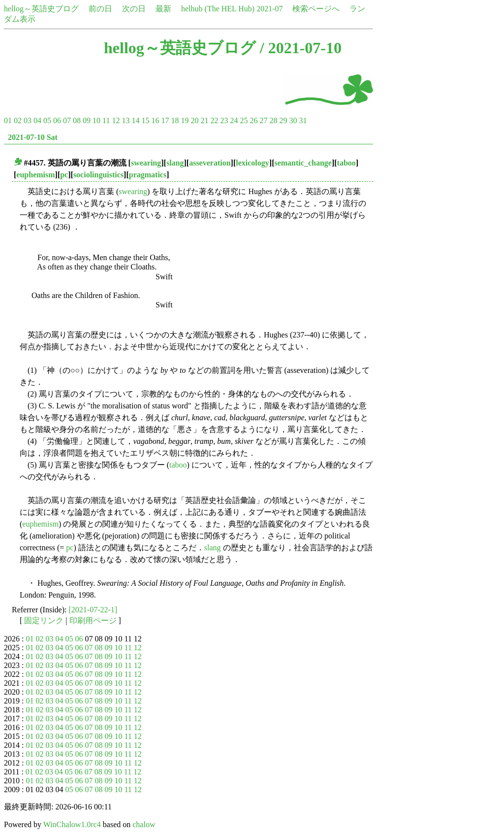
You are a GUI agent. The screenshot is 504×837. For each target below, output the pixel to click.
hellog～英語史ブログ (41, 9)
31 (303, 120)
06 (57, 120)
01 (8, 120)
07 (67, 120)
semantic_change (303, 163)
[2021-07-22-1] (93, 610)
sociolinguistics (98, 175)
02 (18, 120)
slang (175, 163)
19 (185, 120)
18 (175, 120)
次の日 (134, 9)
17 (165, 120)
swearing (146, 163)
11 (106, 120)
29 (283, 120)
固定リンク (44, 620)
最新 (163, 9)
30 (293, 120)
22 (214, 120)
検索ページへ (316, 9)
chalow (144, 824)
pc (64, 175)
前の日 (100, 9)
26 (253, 120)
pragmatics (148, 175)
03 (28, 120)
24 (234, 120)
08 (77, 120)
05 (47, 120)
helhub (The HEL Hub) (218, 9)
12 (116, 120)
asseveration (210, 163)
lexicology (252, 163)
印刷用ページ (93, 620)
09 (87, 120)
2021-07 (269, 9)
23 (224, 120)
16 (155, 120)
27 (263, 120)
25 (244, 120)
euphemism (35, 175)
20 (194, 120)
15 (145, 120)
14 (135, 120)
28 (273, 120)
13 (126, 120)
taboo (346, 163)
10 (96, 120)
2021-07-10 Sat (33, 137)
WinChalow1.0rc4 (72, 824)
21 (204, 120)
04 (37, 120)
